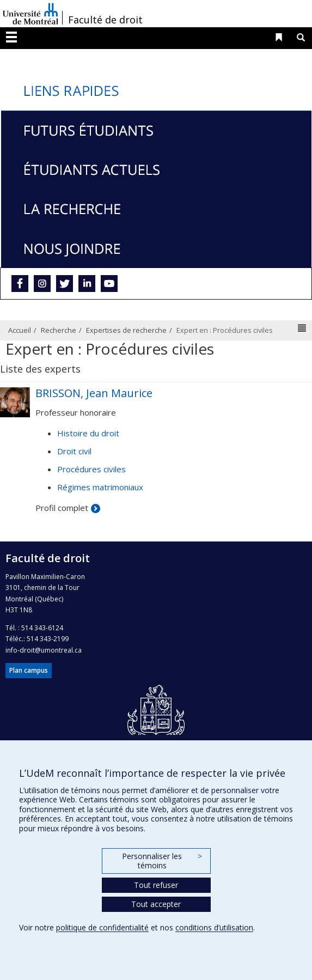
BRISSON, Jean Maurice (94, 393)
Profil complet (62, 508)
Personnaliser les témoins (162, 861)
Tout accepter (156, 904)
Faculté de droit (105, 20)
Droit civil (74, 451)
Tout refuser (156, 885)
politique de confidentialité (102, 927)
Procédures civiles (91, 469)
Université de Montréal (30, 14)
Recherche (59, 330)
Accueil (20, 330)
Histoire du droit (88, 433)
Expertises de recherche (126, 330)
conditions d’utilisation (214, 927)
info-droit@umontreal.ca (44, 650)
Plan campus (29, 670)
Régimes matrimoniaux (100, 487)
